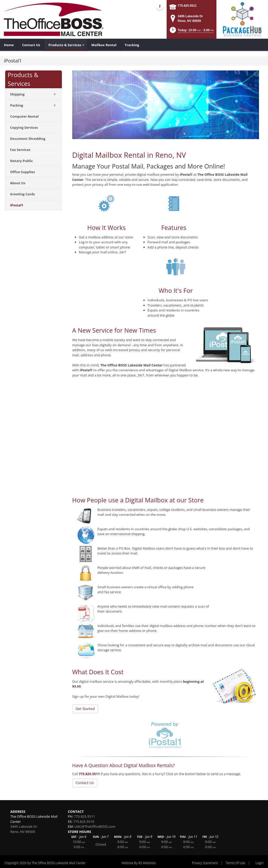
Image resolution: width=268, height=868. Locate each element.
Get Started (85, 709)
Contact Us (85, 783)
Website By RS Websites (139, 863)
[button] (191, 32)
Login (259, 863)
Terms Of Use (235, 863)
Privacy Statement (205, 863)
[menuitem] (9, 45)
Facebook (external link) (160, 6)
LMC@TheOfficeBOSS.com (95, 826)
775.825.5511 (187, 6)
